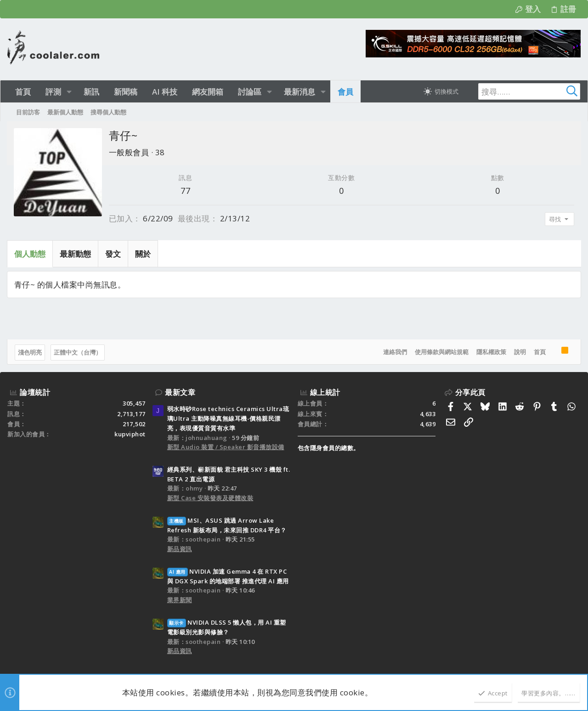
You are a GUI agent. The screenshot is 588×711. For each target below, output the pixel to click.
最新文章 (180, 392)
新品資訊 (180, 549)
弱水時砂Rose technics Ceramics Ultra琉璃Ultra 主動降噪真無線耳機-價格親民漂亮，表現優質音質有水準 (228, 418)
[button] (69, 92)
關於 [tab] (143, 254)
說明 (520, 352)
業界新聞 (180, 600)
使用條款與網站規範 (441, 352)
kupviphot (130, 434)
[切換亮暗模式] (441, 91)
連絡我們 (395, 352)
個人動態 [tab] (30, 254)
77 (186, 191)
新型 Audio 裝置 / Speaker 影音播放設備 (226, 447)
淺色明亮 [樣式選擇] (30, 352)
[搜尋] (523, 91)
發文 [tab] (113, 254)
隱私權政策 (491, 352)
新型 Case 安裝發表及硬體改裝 (210, 498)
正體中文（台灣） (78, 352)
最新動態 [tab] (76, 254)
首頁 (539, 352)
